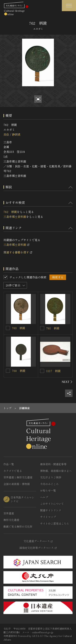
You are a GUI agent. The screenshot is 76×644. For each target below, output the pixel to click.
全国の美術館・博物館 (17, 484)
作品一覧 (9, 464)
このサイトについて (52, 504)
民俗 (6, 134)
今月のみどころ (49, 484)
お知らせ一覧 (48, 490)
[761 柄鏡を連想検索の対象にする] (42, 328)
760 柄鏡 (19, 371)
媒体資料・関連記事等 (53, 464)
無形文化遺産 (11, 520)
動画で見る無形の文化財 (18, 526)
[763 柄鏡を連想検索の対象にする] (8, 328)
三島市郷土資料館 (15, 217)
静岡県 (16, 134)
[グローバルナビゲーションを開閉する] (69, 6)
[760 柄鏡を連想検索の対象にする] (8, 371)
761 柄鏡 (53, 328)
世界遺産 (9, 513)
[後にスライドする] (67, 382)
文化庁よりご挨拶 (51, 477)
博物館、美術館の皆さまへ (56, 471)
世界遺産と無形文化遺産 (18, 477)
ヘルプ (44, 497)
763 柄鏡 (19, 328)
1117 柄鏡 (53, 371)
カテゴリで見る (13, 471)
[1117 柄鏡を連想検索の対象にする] (42, 371)
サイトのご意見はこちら (55, 523)
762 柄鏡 (10, 212)
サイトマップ (48, 517)
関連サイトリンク (51, 510)
